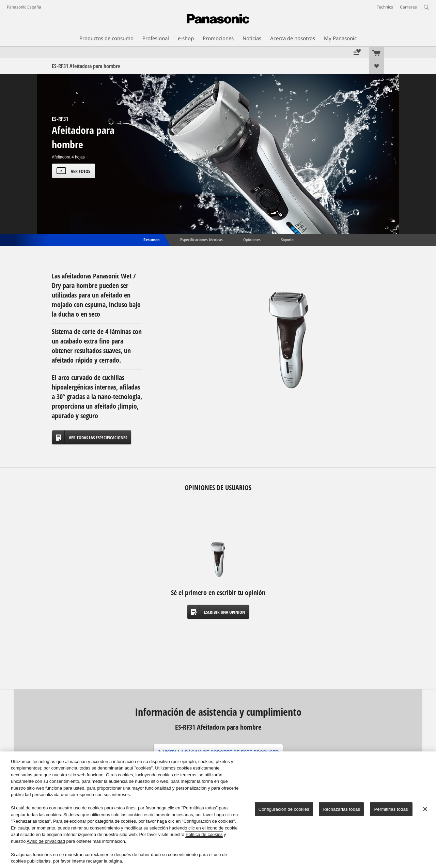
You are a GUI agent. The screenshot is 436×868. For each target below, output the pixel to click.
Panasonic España (24, 7)
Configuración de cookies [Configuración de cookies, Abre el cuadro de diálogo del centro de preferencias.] (284, 809)
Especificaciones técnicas (201, 239)
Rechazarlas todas (341, 809)
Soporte (287, 239)
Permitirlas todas (391, 809)
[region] (218, 810)
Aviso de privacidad (46, 841)
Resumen (151, 239)
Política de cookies (204, 834)
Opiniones (252, 239)
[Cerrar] (425, 809)
